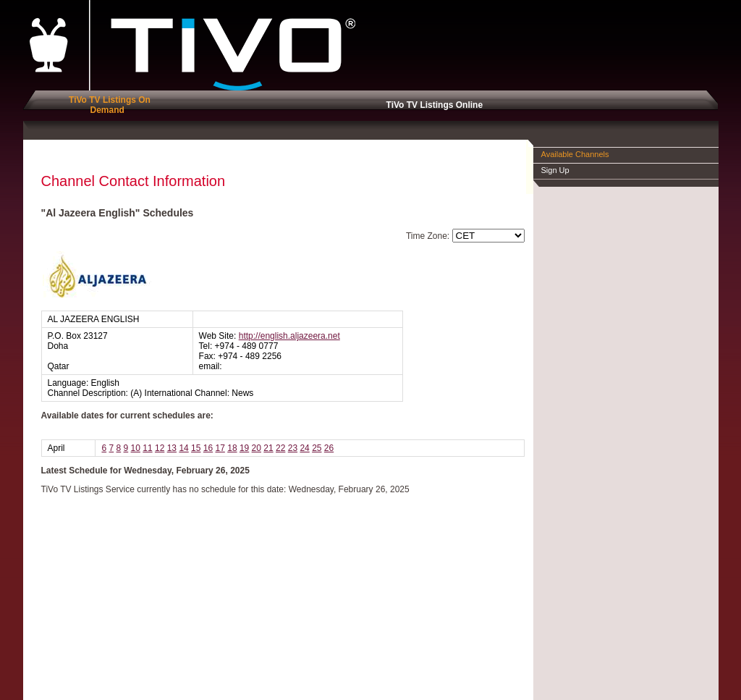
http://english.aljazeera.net (289, 336)
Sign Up (555, 170)
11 (147, 448)
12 (160, 448)
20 (257, 448)
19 (244, 448)
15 (196, 448)
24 (304, 448)
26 (329, 448)
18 (232, 448)
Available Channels (575, 154)
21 (268, 448)
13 (172, 448)
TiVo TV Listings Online (432, 105)
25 (317, 448)
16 (208, 448)
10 (136, 448)
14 (183, 448)
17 (220, 448)
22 (280, 448)
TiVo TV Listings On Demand (107, 105)
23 (293, 448)
